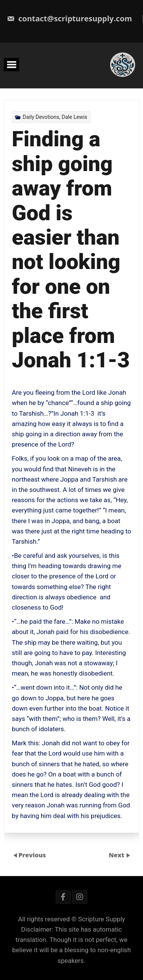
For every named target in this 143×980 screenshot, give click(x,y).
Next (117, 855)
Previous (32, 855)
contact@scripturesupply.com (69, 18)
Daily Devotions (41, 117)
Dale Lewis (75, 117)
